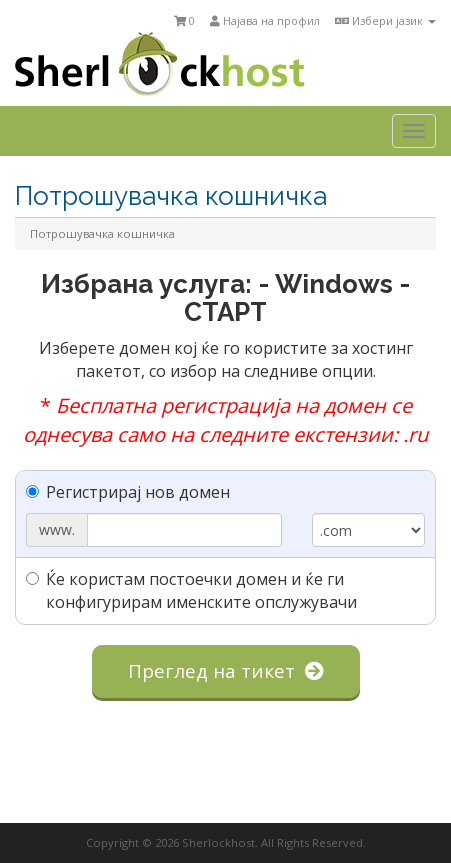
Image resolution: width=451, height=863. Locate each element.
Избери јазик (385, 20)
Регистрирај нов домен (128, 492)
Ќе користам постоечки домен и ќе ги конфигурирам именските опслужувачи (191, 590)
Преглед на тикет (226, 671)
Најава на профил (265, 20)
